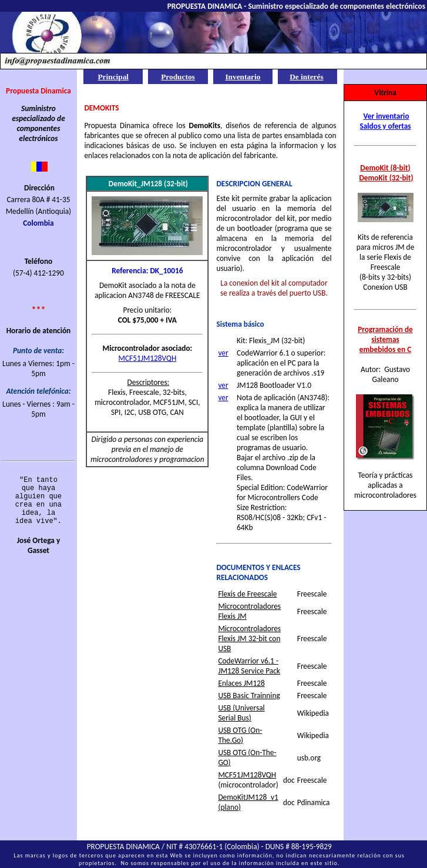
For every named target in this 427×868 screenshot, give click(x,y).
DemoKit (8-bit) (385, 168)
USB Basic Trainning (249, 696)
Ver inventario (386, 116)
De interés (306, 77)
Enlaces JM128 (241, 683)
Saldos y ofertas (385, 126)
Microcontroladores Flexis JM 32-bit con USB (249, 639)
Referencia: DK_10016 (147, 271)
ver (223, 353)
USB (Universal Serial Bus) (241, 713)
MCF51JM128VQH (148, 358)
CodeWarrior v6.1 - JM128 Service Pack (249, 666)
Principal (113, 77)
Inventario (243, 77)
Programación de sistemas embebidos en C (385, 339)
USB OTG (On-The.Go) (240, 735)
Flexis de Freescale (247, 594)
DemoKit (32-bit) (386, 178)
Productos (178, 77)
